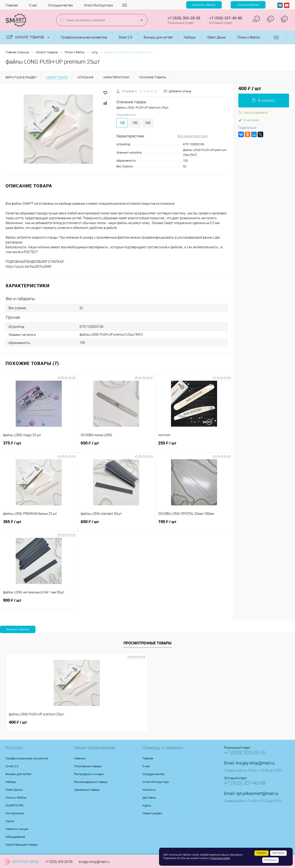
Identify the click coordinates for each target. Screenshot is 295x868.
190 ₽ (194, 524)
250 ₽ (194, 446)
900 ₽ (39, 603)
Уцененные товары (87, 790)
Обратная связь (22, 862)
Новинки (80, 758)
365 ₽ (39, 524)
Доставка (149, 798)
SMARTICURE (14, 805)
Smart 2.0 (12, 766)
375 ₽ (39, 446)
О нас (33, 5)
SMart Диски (14, 790)
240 (148, 123)
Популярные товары (88, 766)
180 (135, 123)
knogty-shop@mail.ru (255, 763)
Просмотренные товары (147, 643)
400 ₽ (18, 722)
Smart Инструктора (98, 5)
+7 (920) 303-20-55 (59, 862)
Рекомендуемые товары (91, 782)
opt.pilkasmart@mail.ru (257, 793)
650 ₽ (116, 446)
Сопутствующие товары (22, 845)
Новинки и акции (17, 829)
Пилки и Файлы (16, 798)
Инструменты (15, 813)
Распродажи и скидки (89, 774)
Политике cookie (220, 858)
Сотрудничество (60, 5)
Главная (12, 5)
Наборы (11, 782)
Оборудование (15, 837)
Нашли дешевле (253, 113)
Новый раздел (152, 813)
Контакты (149, 790)
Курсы (10, 821)
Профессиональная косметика (27, 758)
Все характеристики (192, 136)
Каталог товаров (29, 37)
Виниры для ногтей (18, 774)
